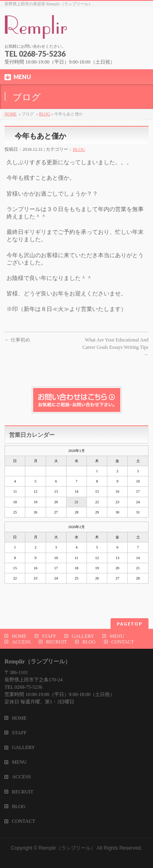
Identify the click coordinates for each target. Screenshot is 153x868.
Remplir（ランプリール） (67, 848)
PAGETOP (130, 624)
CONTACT (123, 642)
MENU (117, 636)
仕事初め (17, 340)
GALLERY (83, 636)
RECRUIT (57, 642)
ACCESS (21, 642)
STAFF (49, 636)
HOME (10, 114)
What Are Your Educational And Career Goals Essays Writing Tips (115, 347)
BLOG (45, 114)
